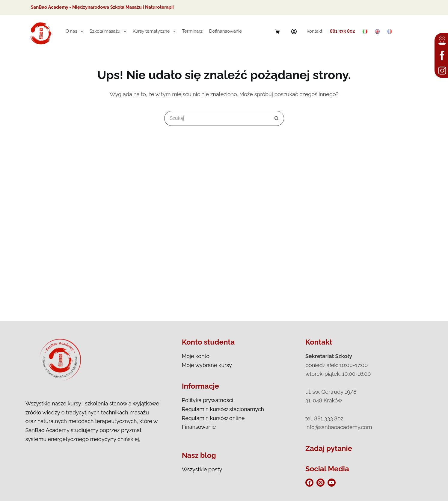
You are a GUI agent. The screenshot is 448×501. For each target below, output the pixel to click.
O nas (76, 31)
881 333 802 (343, 31)
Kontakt (314, 31)
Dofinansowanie (226, 31)
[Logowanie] (294, 31)
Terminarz (192, 31)
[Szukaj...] (217, 118)
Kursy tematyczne (155, 31)
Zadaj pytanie (329, 448)
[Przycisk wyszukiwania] (277, 118)
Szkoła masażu (109, 31)
